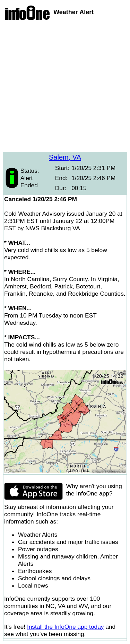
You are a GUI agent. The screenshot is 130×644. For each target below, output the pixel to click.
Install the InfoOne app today (66, 627)
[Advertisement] (65, 87)
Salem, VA (65, 157)
